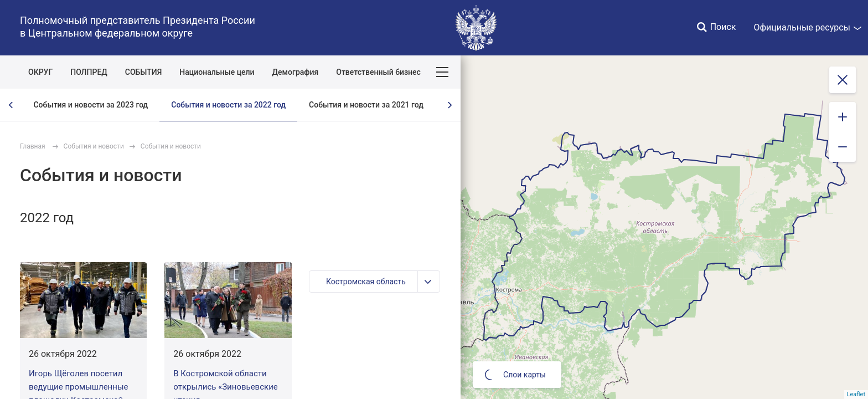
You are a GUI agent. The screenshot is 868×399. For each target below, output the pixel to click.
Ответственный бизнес (378, 72)
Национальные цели (217, 72)
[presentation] (11, 105)
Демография (296, 72)
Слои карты (515, 375)
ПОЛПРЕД (89, 72)
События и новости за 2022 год (228, 105)
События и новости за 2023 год (91, 105)
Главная (33, 146)
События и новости (94, 146)
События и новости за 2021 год (366, 105)
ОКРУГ (40, 72)
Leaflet (856, 394)
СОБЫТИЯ (144, 72)
